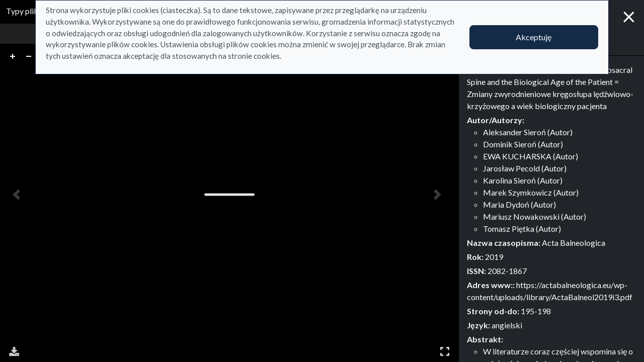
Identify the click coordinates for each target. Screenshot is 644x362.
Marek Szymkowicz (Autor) (531, 192)
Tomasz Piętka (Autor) (522, 229)
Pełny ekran (445, 351)
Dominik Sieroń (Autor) (523, 144)
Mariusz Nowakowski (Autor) (535, 216)
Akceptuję (534, 37)
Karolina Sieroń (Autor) (523, 180)
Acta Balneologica (574, 243)
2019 (494, 257)
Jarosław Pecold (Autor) (525, 168)
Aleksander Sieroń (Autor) (528, 132)
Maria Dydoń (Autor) (519, 204)
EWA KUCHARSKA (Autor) (531, 156)
